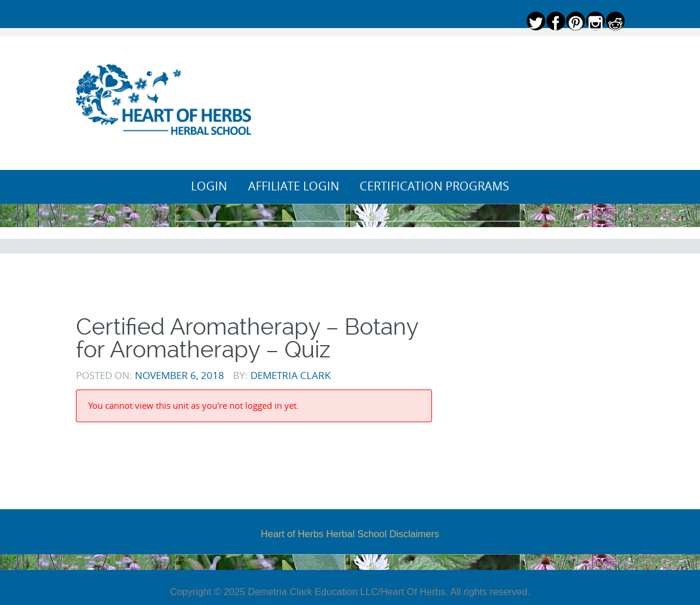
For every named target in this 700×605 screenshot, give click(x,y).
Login (209, 186)
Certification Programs (434, 186)
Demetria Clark (290, 375)
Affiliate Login (294, 186)
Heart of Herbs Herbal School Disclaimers (350, 534)
